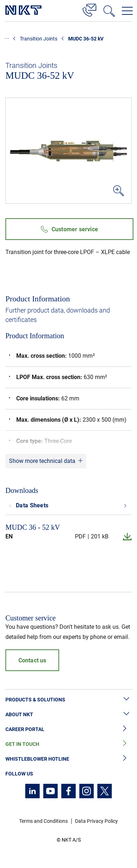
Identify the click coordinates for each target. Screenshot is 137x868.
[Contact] (89, 9)
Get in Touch (68, 744)
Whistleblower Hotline (68, 759)
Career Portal (68, 729)
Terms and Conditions (43, 821)
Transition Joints (39, 39)
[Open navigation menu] (127, 11)
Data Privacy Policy (96, 821)
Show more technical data (42, 461)
